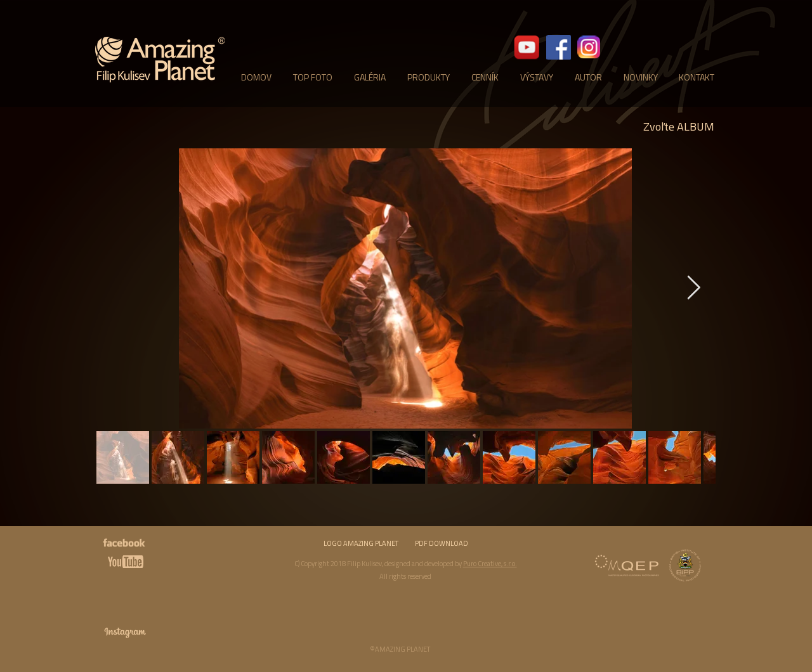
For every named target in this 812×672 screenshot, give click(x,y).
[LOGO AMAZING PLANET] (361, 544)
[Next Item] (693, 289)
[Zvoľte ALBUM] (679, 127)
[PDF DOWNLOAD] (442, 544)
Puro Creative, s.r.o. (490, 564)
